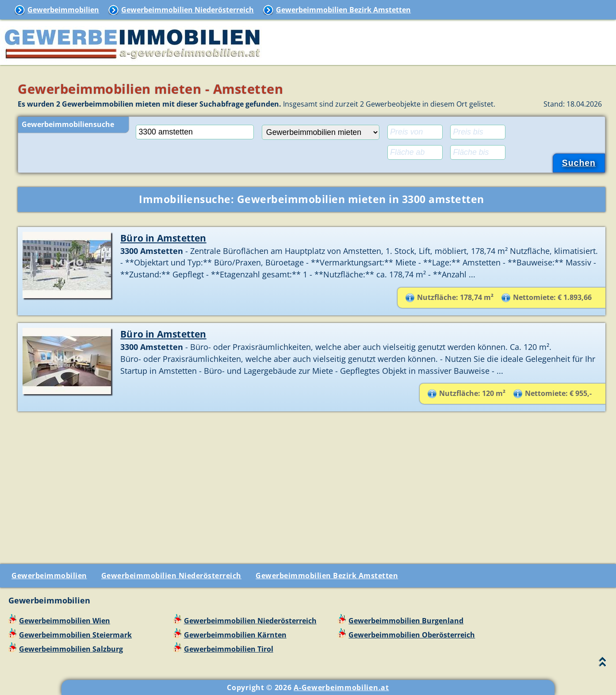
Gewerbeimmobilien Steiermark (75, 635)
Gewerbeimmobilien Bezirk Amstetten (343, 10)
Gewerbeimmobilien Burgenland (406, 621)
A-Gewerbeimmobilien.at (341, 687)
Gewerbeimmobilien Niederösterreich (187, 10)
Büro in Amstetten (163, 238)
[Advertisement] (312, 484)
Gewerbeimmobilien (63, 10)
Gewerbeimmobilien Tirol (229, 649)
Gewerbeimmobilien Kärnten (235, 635)
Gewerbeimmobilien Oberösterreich (412, 635)
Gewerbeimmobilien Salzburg (71, 649)
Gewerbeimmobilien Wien (65, 621)
